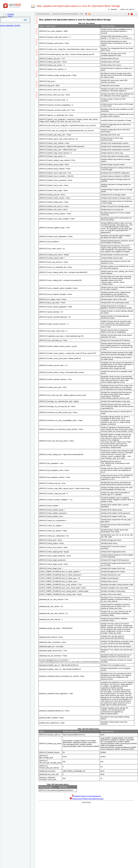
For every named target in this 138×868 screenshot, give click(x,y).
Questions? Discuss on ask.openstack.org (86, 796)
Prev (123, 9)
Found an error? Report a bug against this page (86, 799)
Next (131, 9)
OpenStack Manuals (43, 14)
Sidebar (114, 9)
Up (127, 9)
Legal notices (86, 802)
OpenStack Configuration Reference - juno (68, 14)
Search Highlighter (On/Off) (10, 26)
